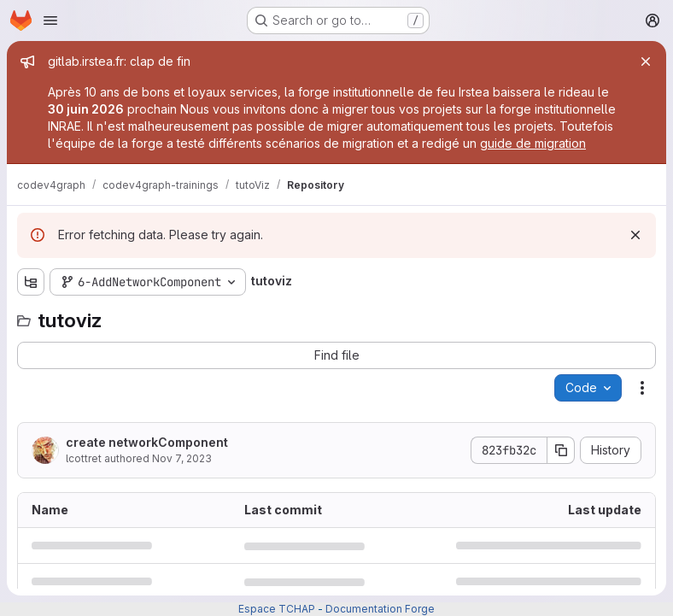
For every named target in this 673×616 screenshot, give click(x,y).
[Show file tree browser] (31, 282)
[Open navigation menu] (50, 21)
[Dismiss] (635, 235)
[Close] (646, 62)
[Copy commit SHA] (561, 450)
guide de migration (533, 143)
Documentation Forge (380, 609)
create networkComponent (147, 442)
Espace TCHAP (277, 609)
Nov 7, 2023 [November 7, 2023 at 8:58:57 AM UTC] (182, 458)
